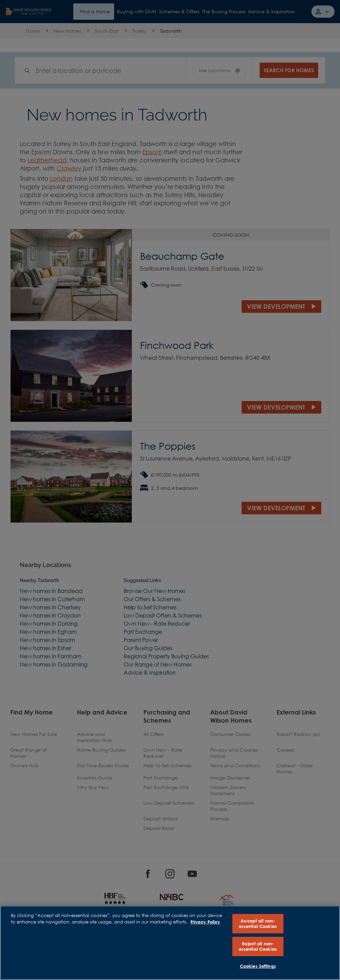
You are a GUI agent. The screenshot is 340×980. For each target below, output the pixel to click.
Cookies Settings (258, 966)
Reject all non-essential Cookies (258, 946)
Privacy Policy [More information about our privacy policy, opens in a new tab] (205, 922)
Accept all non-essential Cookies (258, 923)
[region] (170, 943)
